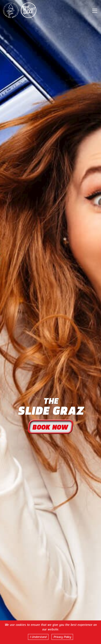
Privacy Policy (62, 637)
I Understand (38, 637)
